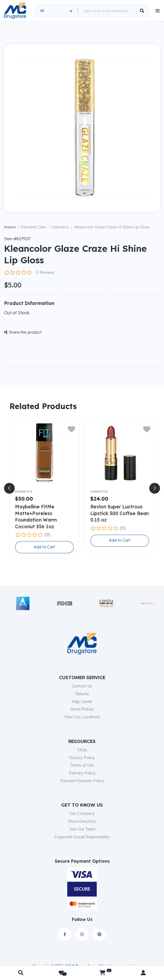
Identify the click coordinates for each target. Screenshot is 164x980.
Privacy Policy (82, 758)
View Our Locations (82, 717)
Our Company (82, 814)
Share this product (23, 332)
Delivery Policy (82, 773)
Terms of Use (82, 765)
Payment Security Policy (82, 781)
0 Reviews (45, 272)
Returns (82, 694)
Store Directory (82, 821)
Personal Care (33, 227)
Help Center (82, 702)
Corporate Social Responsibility (82, 837)
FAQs (82, 750)
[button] (9, 488)
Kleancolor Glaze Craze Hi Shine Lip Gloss (112, 227)
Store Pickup (82, 709)
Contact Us (82, 686)
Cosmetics (60, 227)
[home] (15, 11)
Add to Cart (44, 547)
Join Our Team (82, 829)
